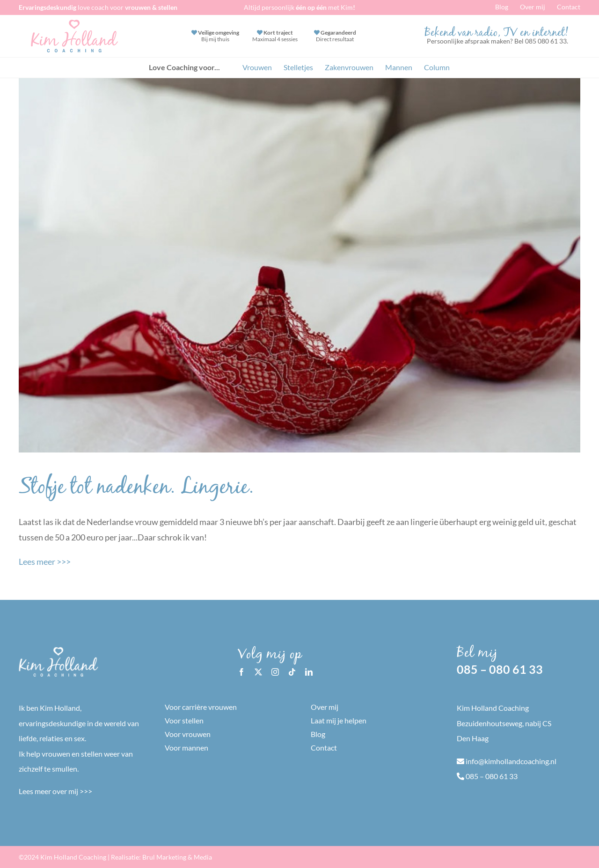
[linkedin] (309, 672)
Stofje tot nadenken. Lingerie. (136, 489)
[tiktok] (292, 672)
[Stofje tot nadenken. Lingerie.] (299, 265)
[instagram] (275, 672)
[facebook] (241, 672)
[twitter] (258, 672)
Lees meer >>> (45, 562)
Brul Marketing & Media (177, 857)
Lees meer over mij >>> (55, 791)
